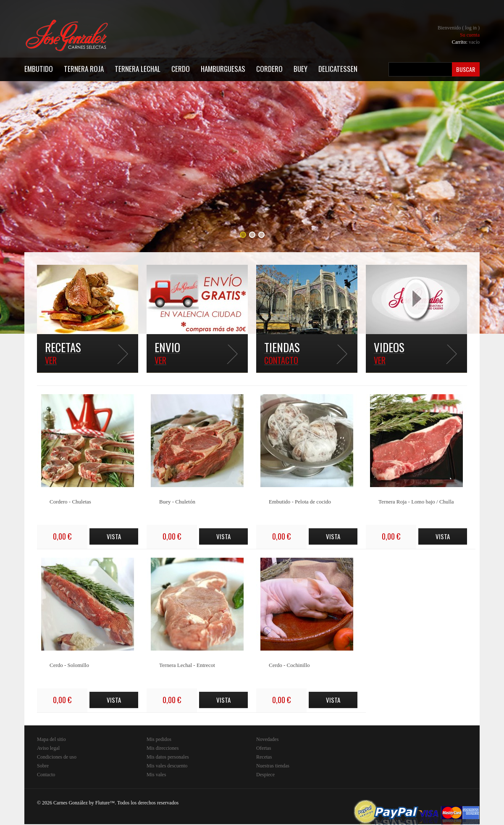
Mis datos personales (168, 757)
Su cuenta (470, 35)
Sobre (43, 766)
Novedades (267, 739)
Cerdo (181, 69)
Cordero (269, 69)
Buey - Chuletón (177, 502)
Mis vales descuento (167, 766)
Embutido (39, 69)
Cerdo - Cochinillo (289, 665)
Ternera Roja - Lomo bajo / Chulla (416, 502)
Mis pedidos (159, 739)
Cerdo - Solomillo (69, 665)
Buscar (466, 69)
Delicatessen (338, 69)
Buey (301, 69)
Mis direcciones (163, 748)
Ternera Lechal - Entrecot (187, 665)
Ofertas (264, 748)
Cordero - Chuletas (70, 502)
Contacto (46, 775)
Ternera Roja (84, 69)
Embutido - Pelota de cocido (300, 502)
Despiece (265, 775)
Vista (114, 536)
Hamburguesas (223, 69)
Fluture (103, 803)
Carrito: (466, 42)
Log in (471, 28)
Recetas (264, 757)
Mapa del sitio (51, 739)
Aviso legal (48, 748)
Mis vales (156, 775)
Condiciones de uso (57, 757)
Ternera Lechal (138, 69)
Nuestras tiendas (273, 766)
